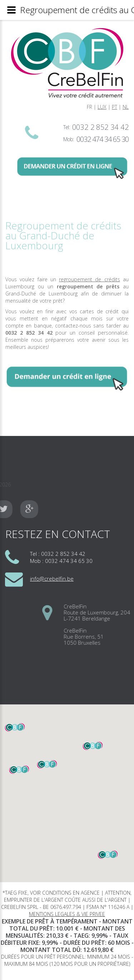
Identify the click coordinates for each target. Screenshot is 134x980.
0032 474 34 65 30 (103, 139)
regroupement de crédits (90, 279)
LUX (102, 107)
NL (126, 107)
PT (115, 107)
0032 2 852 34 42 (100, 127)
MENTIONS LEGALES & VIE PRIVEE (67, 914)
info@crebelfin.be (52, 579)
